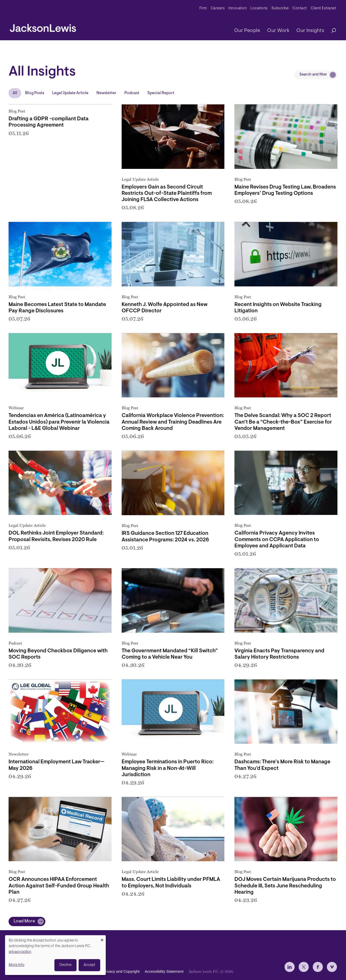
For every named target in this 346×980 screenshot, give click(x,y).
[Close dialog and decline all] (102, 938)
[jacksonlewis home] (43, 27)
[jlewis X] (304, 967)
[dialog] (55, 955)
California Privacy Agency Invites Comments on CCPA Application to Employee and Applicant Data (277, 539)
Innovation (238, 8)
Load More (24, 921)
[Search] (331, 31)
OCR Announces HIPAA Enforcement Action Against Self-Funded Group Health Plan (59, 886)
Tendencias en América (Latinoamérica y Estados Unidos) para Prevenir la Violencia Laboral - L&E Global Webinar (59, 422)
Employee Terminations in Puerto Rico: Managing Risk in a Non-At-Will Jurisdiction (168, 768)
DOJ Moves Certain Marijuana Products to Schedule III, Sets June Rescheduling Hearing (285, 886)
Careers (218, 8)
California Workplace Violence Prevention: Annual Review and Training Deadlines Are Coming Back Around (173, 422)
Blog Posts (35, 93)
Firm (203, 8)
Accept (89, 965)
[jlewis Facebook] (318, 967)
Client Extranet (324, 8)
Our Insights (310, 31)
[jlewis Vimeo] (332, 967)
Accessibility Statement (164, 971)
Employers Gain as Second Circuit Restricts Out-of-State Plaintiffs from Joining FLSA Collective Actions (167, 193)
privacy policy (20, 952)
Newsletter (106, 93)
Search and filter (313, 75)
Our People (247, 31)
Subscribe (280, 8)
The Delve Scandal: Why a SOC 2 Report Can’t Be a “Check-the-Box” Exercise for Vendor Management (283, 422)
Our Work (278, 31)
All (15, 93)
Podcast (132, 93)
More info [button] (17, 965)
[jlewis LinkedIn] (290, 967)
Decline (65, 965)
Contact (300, 8)
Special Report (161, 93)
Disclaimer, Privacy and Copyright (111, 971)
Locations (259, 8)
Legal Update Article (70, 93)
